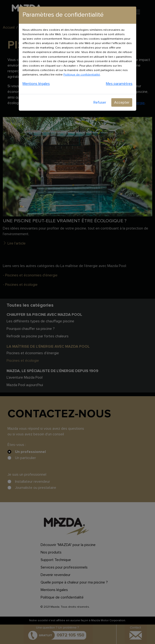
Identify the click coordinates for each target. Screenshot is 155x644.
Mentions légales (36, 84)
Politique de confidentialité (82, 75)
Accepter (122, 102)
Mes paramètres (119, 84)
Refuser (100, 102)
